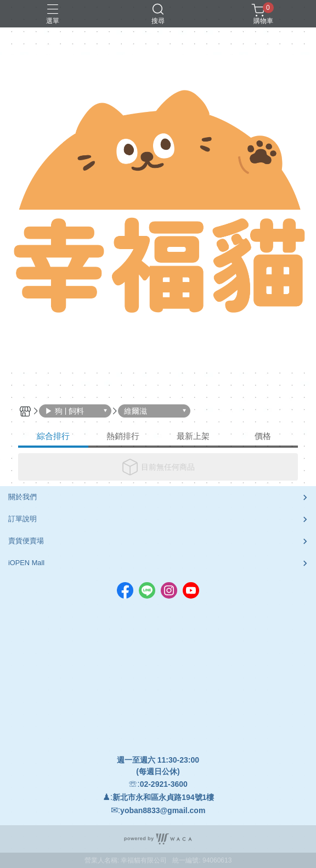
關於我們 (22, 497)
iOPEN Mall (26, 563)
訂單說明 (22, 519)
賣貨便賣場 (26, 541)
